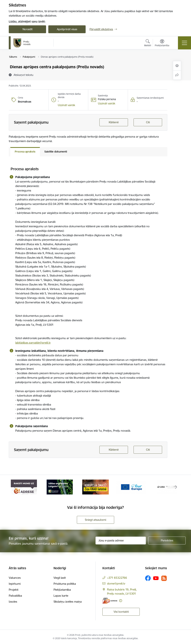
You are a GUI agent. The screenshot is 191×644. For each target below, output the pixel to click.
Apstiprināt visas (67, 29)
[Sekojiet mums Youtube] (156, 578)
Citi (148, 122)
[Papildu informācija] (121, 601)
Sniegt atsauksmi (95, 520)
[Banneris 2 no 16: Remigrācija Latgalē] (60, 487)
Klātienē (114, 122)
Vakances (15, 578)
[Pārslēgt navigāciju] (184, 43)
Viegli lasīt (60, 578)
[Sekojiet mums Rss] (164, 578)
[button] (66, 105)
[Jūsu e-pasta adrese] (121, 541)
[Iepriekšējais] (15, 487)
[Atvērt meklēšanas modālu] (148, 43)
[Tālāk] (176, 487)
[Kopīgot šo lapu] (177, 75)
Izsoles (13, 602)
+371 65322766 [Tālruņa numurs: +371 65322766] (117, 578)
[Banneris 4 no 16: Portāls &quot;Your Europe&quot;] (131, 487)
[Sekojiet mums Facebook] (148, 578)
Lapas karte (61, 596)
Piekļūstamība (62, 590)
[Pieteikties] (167, 541)
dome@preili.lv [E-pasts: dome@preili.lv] (116, 583)
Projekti (14, 590)
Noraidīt (28, 29)
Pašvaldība (15, 596)
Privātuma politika (65, 584)
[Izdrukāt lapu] (177, 66)
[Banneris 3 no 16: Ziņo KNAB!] (95, 487)
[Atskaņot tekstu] (24, 75)
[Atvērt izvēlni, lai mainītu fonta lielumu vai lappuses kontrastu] (162, 43)
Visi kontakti (121, 612)
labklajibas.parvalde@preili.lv (33, 343)
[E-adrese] (110, 601)
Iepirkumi (15, 584)
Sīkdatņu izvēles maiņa (68, 602)
